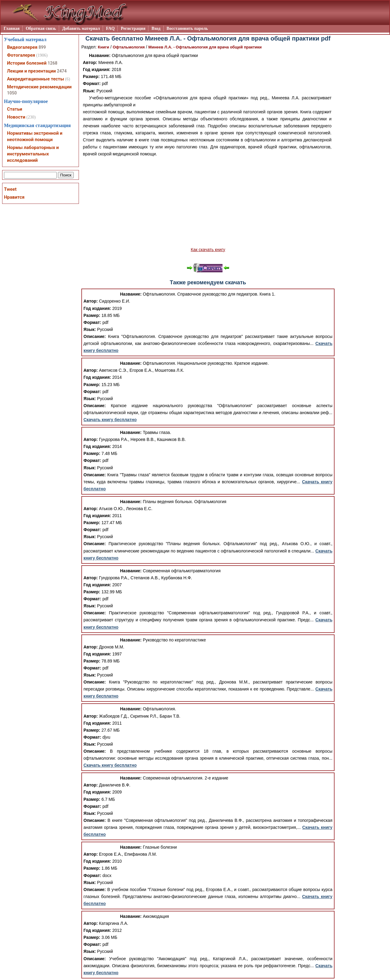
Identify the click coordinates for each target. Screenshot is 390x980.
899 (42, 47)
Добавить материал (81, 28)
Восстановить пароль (187, 28)
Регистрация (133, 28)
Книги (103, 47)
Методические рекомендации (39, 87)
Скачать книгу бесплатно (110, 420)
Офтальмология (129, 47)
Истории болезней (27, 63)
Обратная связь (41, 28)
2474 (62, 71)
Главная (12, 28)
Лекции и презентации (31, 71)
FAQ (110, 28)
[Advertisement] (208, 202)
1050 (12, 93)
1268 (52, 63)
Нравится (14, 197)
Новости (16, 117)
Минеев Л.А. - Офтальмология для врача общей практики (205, 47)
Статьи (15, 109)
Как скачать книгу (208, 250)
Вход (156, 28)
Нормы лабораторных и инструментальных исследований (33, 154)
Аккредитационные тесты (35, 79)
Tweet (10, 189)
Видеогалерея (22, 47)
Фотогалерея (21, 55)
